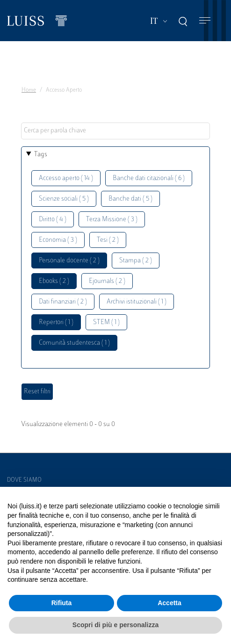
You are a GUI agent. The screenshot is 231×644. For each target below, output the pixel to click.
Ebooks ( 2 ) (54, 281)
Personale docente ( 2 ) (69, 261)
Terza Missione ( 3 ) (112, 220)
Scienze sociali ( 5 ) (64, 199)
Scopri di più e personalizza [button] (115, 625)
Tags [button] (41, 155)
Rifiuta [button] (62, 603)
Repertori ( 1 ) (56, 322)
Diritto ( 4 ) (53, 220)
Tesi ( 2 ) (108, 240)
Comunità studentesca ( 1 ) (74, 343)
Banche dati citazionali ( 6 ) (149, 178)
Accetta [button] (170, 603)
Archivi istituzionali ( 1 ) (137, 302)
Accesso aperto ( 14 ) (66, 178)
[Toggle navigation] (205, 21)
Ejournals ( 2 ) (107, 281)
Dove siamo (24, 480)
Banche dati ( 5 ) (130, 199)
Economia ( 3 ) (58, 240)
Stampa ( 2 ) (136, 261)
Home (29, 90)
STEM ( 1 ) (106, 322)
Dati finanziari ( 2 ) (63, 302)
